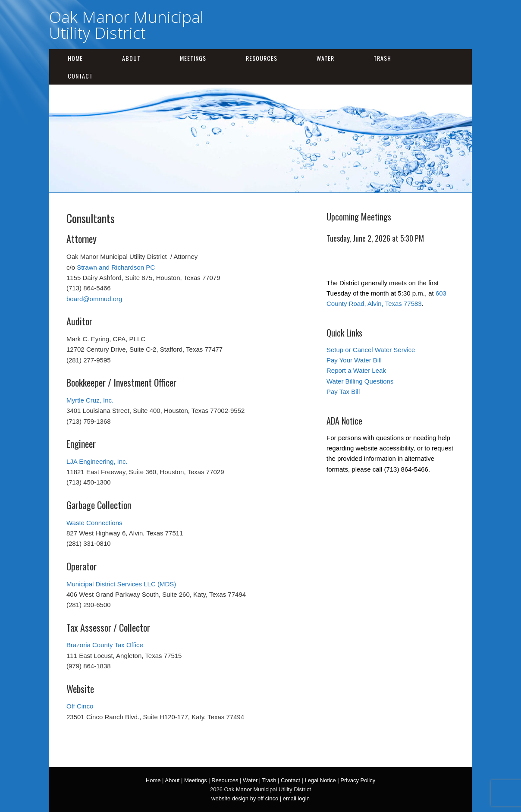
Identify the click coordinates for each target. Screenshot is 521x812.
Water (325, 58)
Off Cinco (80, 706)
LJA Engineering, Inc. (97, 461)
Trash (382, 58)
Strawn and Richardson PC (116, 267)
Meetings (193, 58)
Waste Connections (94, 523)
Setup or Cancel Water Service (371, 350)
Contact (80, 76)
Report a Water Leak (356, 370)
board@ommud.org (94, 299)
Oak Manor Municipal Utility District (126, 25)
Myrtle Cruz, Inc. (90, 400)
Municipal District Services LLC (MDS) (121, 584)
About (131, 58)
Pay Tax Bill (343, 392)
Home (75, 58)
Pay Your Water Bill (354, 360)
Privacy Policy (358, 780)
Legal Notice (320, 780)
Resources (262, 58)
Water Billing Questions (360, 381)
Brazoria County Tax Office (105, 645)
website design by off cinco (245, 798)
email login (296, 798)
